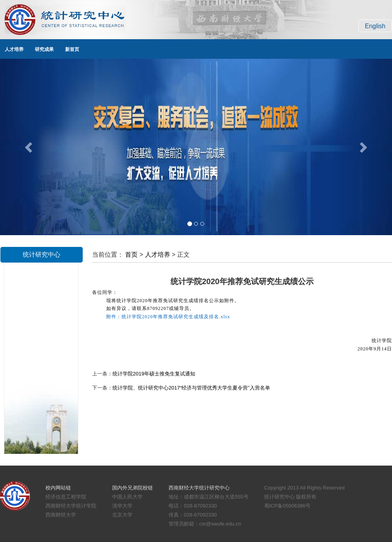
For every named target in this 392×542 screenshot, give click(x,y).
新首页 (72, 49)
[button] (29, 147)
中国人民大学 (127, 497)
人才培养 (14, 49)
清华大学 (122, 506)
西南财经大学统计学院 (71, 506)
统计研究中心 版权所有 (290, 497)
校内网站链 (58, 488)
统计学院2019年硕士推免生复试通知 (154, 374)
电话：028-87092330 (193, 506)
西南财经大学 (61, 515)
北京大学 (122, 515)
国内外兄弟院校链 (132, 488)
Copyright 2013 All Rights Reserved (304, 488)
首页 (131, 255)
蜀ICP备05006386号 (288, 506)
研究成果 (44, 49)
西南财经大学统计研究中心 (199, 488)
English (375, 26)
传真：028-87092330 (193, 515)
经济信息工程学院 (66, 497)
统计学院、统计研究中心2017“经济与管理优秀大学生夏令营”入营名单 (191, 388)
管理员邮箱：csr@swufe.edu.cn (205, 524)
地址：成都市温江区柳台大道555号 (209, 497)
